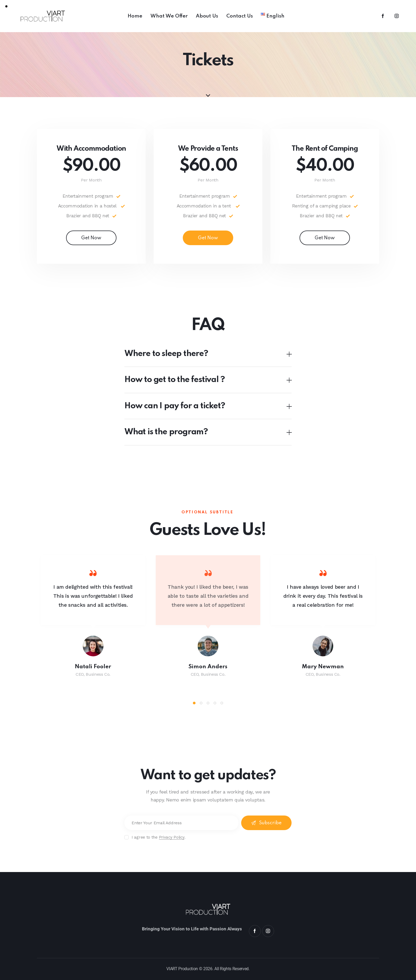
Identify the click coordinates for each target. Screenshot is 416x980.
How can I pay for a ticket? (175, 406)
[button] (208, 354)
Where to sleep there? (166, 354)
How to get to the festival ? (174, 380)
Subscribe (270, 823)
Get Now (91, 238)
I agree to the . (159, 837)
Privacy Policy (172, 838)
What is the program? (166, 432)
